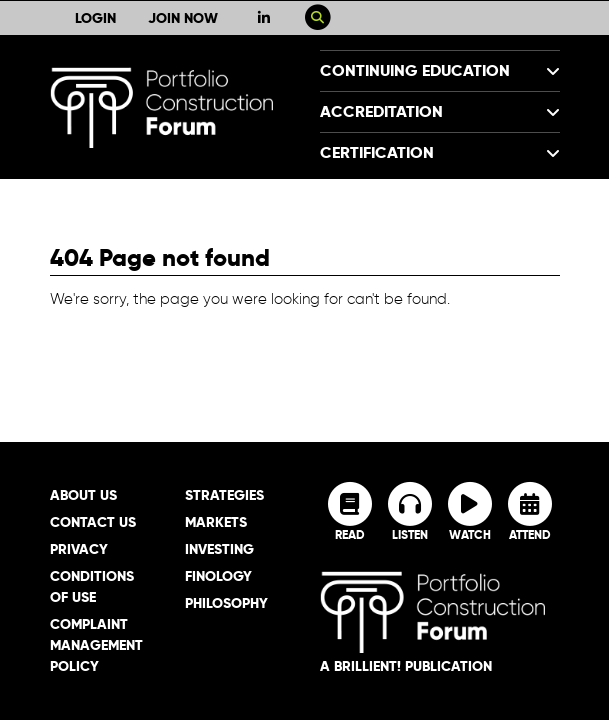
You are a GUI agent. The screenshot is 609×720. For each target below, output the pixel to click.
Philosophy (226, 603)
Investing (219, 549)
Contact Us (93, 522)
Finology (218, 576)
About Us (83, 495)
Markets (216, 522)
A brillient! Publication (406, 666)
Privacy (79, 549)
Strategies (224, 495)
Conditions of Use (92, 586)
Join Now (183, 18)
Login (95, 18)
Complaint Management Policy (96, 645)
